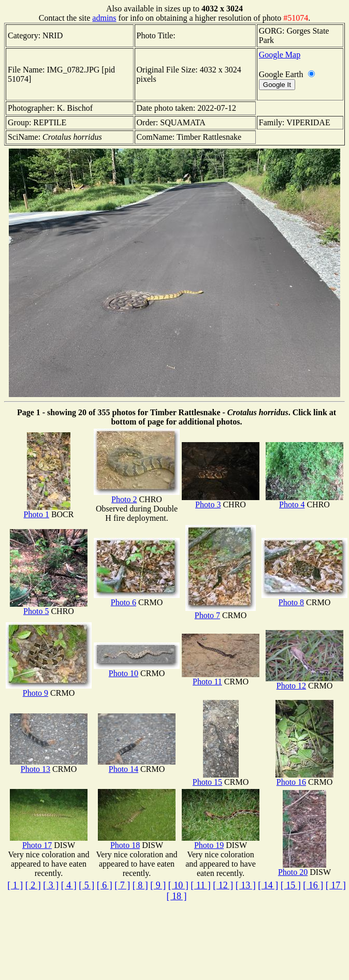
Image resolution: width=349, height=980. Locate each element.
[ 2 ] (33, 885)
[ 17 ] (336, 885)
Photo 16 (304, 778)
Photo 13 (49, 765)
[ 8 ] (140, 885)
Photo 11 (221, 678)
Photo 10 (137, 670)
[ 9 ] (158, 885)
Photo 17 (49, 842)
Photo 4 (304, 501)
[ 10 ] (178, 885)
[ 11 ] (200, 885)
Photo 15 (216, 778)
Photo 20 (302, 868)
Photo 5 (49, 608)
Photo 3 (221, 501)
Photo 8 (304, 599)
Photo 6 (137, 599)
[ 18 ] (177, 896)
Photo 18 (137, 842)
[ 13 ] (246, 885)
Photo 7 (221, 612)
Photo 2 (137, 496)
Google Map (280, 55)
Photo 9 (49, 689)
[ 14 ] (268, 885)
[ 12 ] (223, 885)
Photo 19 (221, 842)
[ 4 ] (69, 885)
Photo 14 (137, 765)
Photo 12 (304, 682)
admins (104, 18)
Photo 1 (47, 511)
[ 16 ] (313, 885)
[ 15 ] (291, 885)
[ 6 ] (105, 885)
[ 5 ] (86, 885)
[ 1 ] (15, 885)
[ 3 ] (51, 885)
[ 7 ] (122, 885)
